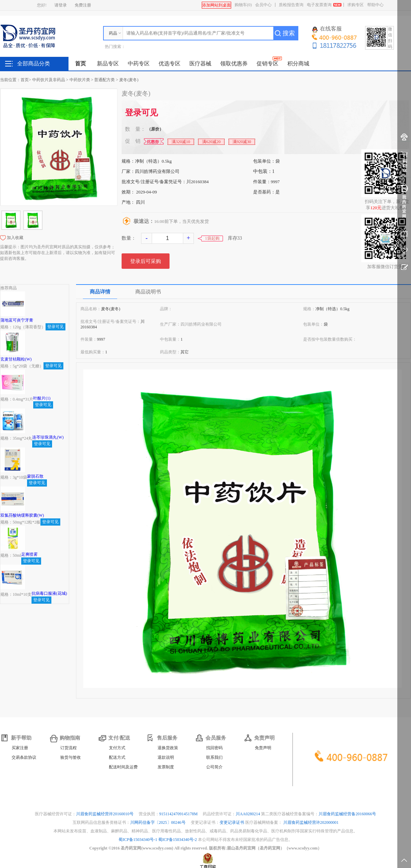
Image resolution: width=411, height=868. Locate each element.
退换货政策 (168, 748)
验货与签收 (71, 757)
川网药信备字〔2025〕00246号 (158, 822)
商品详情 (100, 292)
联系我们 (214, 757)
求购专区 (356, 5)
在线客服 (327, 29)
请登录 (61, 5)
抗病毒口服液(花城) (49, 593)
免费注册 (83, 5)
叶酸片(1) (42, 398)
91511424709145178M (179, 814)
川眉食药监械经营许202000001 (311, 822)
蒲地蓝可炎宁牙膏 (17, 320)
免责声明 (263, 748)
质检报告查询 (291, 5)
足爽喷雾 (29, 554)
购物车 (243, 5)
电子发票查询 (319, 5)
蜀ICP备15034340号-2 (178, 840)
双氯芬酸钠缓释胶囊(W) (22, 515)
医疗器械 (200, 64)
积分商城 (298, 64)
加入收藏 (15, 238)
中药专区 (139, 64)
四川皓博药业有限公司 (157, 171)
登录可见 (141, 113)
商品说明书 (148, 292)
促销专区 (267, 64)
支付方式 (117, 748)
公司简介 (214, 767)
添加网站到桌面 (216, 5)
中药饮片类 (80, 80)
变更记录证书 (232, 822)
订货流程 (68, 748)
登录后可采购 (146, 261)
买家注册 (20, 748)
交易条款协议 (24, 757)
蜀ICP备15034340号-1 (138, 840)
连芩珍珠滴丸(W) (48, 437)
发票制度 (166, 767)
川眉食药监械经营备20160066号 (347, 814)
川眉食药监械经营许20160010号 (105, 814)
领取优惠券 (234, 64)
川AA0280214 (248, 814)
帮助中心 (375, 5)
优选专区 (170, 64)
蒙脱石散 (35, 476)
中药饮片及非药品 (49, 80)
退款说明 (166, 757)
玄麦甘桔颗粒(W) (16, 359)
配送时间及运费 (123, 767)
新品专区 (108, 64)
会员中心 (263, 5)
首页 (80, 64)
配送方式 (117, 757)
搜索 (289, 33)
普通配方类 (104, 80)
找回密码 (214, 748)
